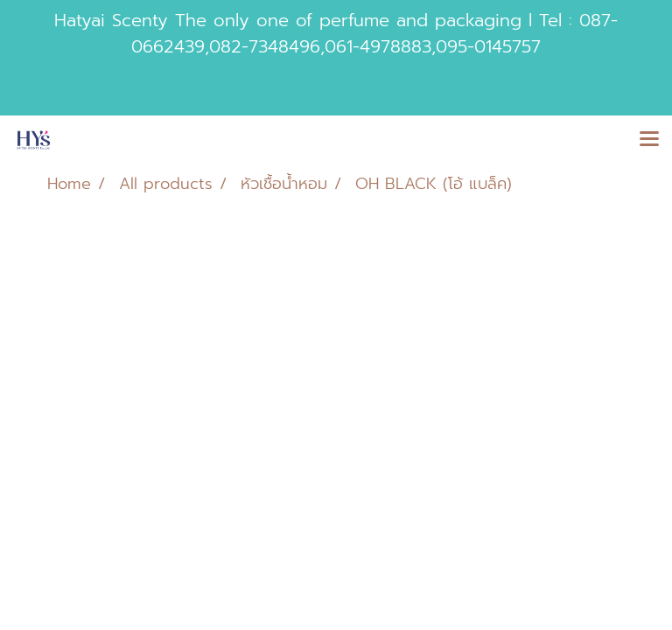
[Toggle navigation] (649, 140)
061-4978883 (378, 46)
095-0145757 (488, 46)
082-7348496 (265, 46)
